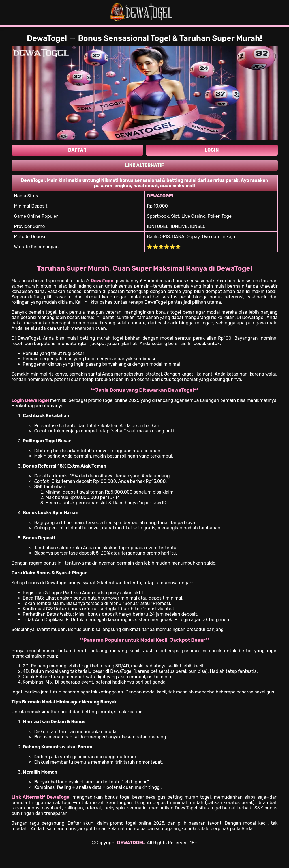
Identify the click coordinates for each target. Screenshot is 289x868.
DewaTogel (103, 281)
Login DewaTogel (30, 400)
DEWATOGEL (131, 843)
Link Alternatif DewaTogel (41, 797)
